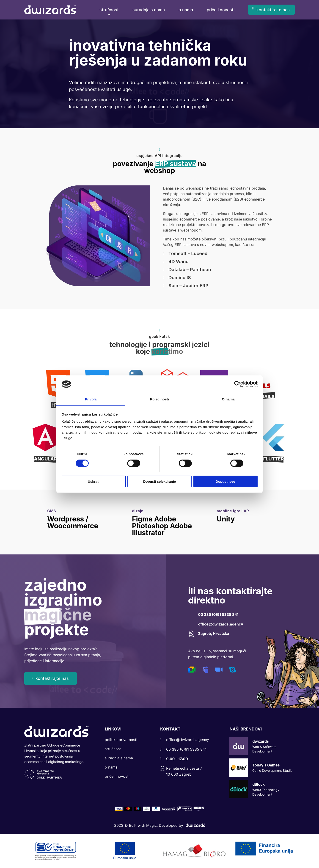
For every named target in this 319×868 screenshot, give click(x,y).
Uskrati (94, 481)
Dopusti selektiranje (160, 481)
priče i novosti (221, 10)
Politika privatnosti (121, 740)
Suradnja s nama (119, 758)
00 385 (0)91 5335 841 (218, 614)
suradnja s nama (149, 10)
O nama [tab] (228, 399)
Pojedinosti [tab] (159, 399)
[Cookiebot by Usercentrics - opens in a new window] (238, 384)
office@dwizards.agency (221, 624)
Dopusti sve (225, 481)
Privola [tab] (91, 399)
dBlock (262, 789)
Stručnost (109, 10)
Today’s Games (262, 768)
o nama (186, 10)
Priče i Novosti (117, 776)
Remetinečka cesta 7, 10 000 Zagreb (181, 771)
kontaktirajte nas (273, 10)
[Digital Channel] (192, 669)
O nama (111, 767)
